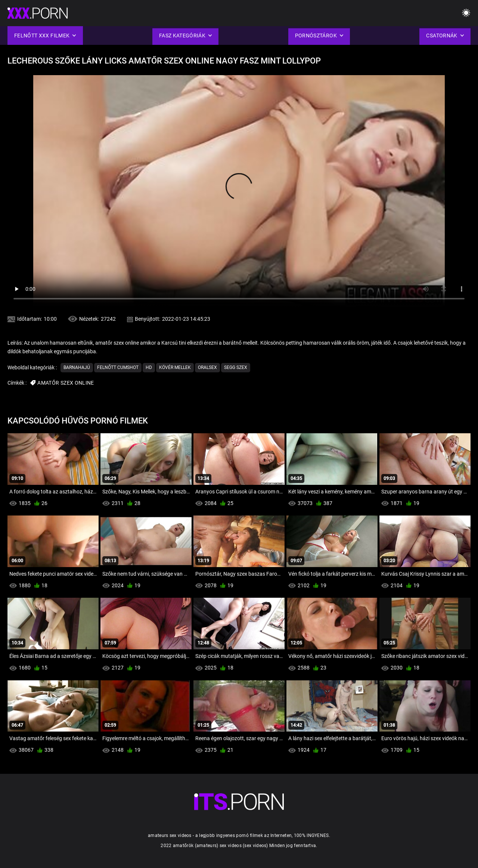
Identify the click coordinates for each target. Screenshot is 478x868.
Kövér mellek (175, 367)
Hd (149, 367)
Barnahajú (77, 367)
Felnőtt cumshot (118, 367)
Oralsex (207, 367)
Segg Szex (236, 367)
